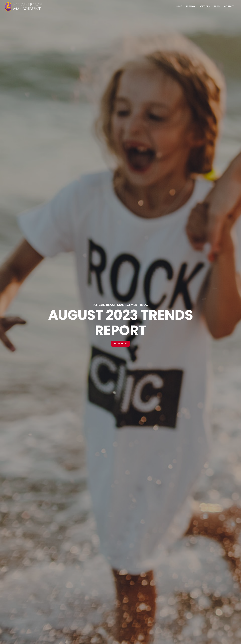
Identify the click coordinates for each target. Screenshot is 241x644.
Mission (190, 6)
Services (204, 6)
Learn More (121, 344)
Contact (229, 6)
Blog (216, 6)
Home (178, 6)
